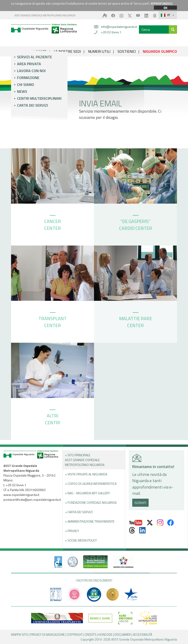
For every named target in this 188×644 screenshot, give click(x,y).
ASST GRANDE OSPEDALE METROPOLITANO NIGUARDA (45, 15)
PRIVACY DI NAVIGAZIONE (47, 634)
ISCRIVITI (140, 503)
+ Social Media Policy (81, 540)
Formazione (28, 78)
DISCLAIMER (123, 634)
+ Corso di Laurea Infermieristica (91, 484)
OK (165, 8)
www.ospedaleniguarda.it (21, 495)
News (22, 91)
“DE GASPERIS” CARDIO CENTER (136, 223)
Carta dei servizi (32, 105)
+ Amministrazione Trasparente (90, 521)
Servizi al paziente (35, 57)
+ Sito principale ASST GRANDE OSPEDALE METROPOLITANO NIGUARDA (85, 460)
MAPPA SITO (20, 634)
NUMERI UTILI (99, 51)
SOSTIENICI (127, 51)
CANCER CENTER (53, 223)
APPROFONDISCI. (162, 3)
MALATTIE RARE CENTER (136, 321)
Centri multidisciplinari (39, 98)
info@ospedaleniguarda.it (119, 27)
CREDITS (91, 634)
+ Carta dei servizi (79, 512)
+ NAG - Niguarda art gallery (87, 493)
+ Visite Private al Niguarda (86, 474)
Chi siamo (26, 85)
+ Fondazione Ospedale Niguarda (91, 502)
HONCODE (105, 634)
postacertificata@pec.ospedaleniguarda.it (32, 499)
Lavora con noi (31, 71)
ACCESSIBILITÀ (142, 634)
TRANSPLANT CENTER (53, 321)
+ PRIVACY (72, 531)
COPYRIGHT (75, 634)
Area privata (29, 64)
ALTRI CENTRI (53, 418)
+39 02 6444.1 (111, 32)
